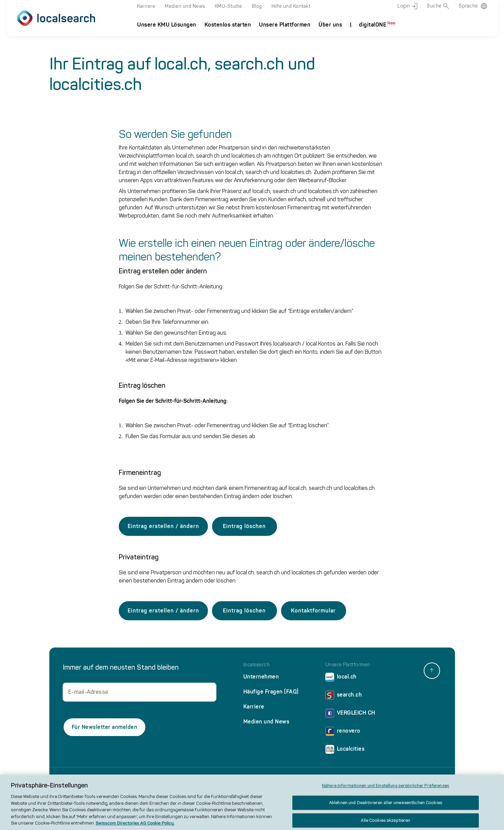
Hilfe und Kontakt (291, 6)
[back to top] (432, 671)
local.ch (341, 678)
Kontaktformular (313, 611)
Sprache (468, 6)
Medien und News (185, 6)
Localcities (345, 751)
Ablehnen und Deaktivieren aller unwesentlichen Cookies (386, 807)
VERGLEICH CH (350, 714)
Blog (257, 6)
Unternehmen (261, 677)
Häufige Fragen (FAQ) (271, 692)
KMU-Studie (229, 6)
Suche (438, 6)
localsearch (257, 665)
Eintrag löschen (244, 526)
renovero (343, 732)
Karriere (146, 6)
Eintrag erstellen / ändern (163, 526)
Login (407, 6)
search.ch (344, 696)
